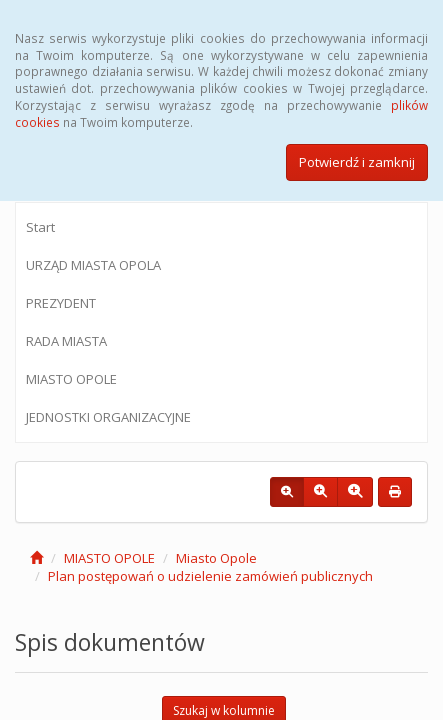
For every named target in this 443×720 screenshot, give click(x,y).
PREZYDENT (61, 303)
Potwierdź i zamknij (357, 162)
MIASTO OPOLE (71, 379)
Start (40, 227)
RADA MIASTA (66, 341)
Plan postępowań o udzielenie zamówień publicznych (210, 576)
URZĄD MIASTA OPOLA (93, 265)
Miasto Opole (216, 558)
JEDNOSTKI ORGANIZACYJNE (108, 417)
